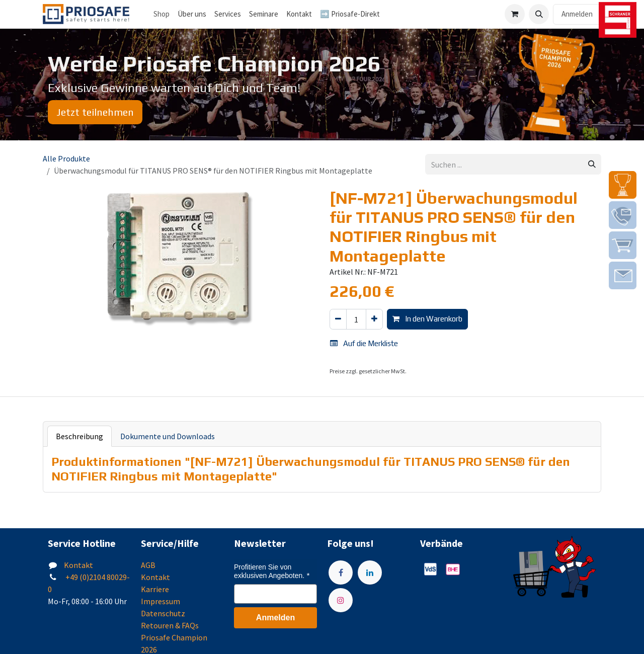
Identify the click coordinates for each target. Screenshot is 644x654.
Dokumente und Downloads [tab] (168, 436)
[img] (623, 185)
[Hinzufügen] (374, 319)
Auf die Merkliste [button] (364, 343)
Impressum (160, 601)
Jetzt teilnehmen (95, 112)
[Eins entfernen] (338, 319)
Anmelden (577, 14)
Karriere (155, 589)
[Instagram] (341, 600)
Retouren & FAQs (170, 625)
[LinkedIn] (370, 573)
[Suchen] (592, 164)
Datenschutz (163, 613)
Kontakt (78, 565)
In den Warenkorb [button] (427, 319)
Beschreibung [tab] (79, 436)
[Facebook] (341, 573)
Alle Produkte (66, 158)
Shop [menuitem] (162, 14)
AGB (148, 565)
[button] (539, 14)
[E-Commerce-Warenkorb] (515, 14)
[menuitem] (192, 14)
